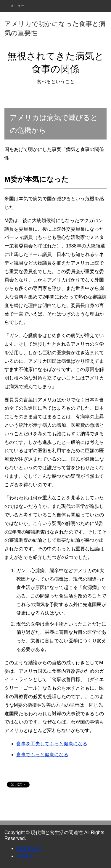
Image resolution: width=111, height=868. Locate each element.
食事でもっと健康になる (42, 755)
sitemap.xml (29, 848)
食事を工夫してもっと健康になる (52, 744)
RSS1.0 (24, 856)
